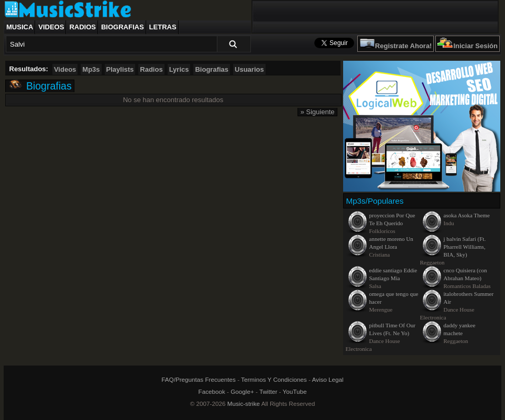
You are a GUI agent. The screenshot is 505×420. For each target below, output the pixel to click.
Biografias (123, 27)
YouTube (295, 391)
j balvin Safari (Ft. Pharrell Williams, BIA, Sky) (465, 247)
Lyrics (179, 69)
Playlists (120, 69)
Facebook (212, 391)
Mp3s (91, 69)
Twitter (268, 391)
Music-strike (244, 404)
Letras (163, 27)
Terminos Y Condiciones (274, 379)
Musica (20, 27)
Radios (83, 27)
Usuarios (249, 69)
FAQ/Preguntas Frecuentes (199, 379)
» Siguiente (317, 112)
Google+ (242, 391)
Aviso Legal (327, 379)
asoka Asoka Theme (467, 215)
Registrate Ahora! (404, 46)
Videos (51, 27)
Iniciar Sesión (475, 46)
